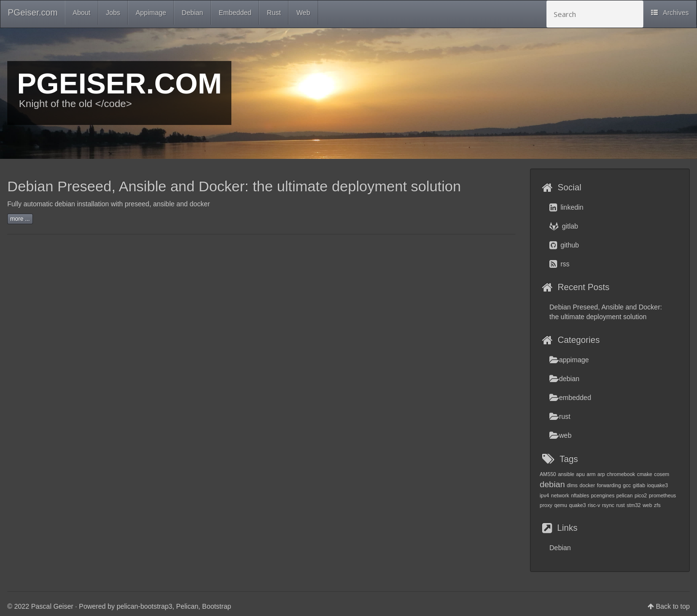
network (560, 495)
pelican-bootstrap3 (144, 606)
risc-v (594, 505)
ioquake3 (658, 485)
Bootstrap (217, 606)
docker (587, 485)
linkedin (566, 207)
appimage (569, 360)
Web (303, 13)
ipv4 (545, 495)
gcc (627, 485)
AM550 (548, 474)
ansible (566, 474)
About (82, 13)
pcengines (603, 495)
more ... (20, 219)
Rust (274, 13)
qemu (561, 505)
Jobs (113, 13)
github (564, 245)
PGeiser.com (33, 13)
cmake (644, 474)
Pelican (187, 606)
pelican (624, 495)
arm (591, 474)
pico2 (641, 495)
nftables (580, 495)
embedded (570, 398)
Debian (192, 13)
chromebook (621, 474)
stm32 (634, 505)
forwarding (609, 485)
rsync (608, 505)
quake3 (578, 505)
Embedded (235, 13)
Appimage (151, 13)
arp (601, 474)
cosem (661, 474)
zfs (657, 505)
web (561, 435)
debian (564, 379)
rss (560, 264)
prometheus (662, 495)
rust (560, 416)
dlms (572, 485)
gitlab (564, 226)
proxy (546, 505)
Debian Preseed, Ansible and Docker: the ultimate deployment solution (234, 186)
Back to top (673, 606)
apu (580, 474)
